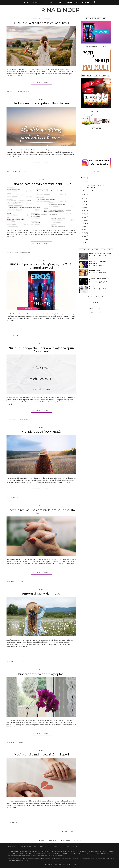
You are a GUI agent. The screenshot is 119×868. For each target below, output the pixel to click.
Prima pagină (12, 847)
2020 (85, 211)
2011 (84, 239)
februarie (88, 191)
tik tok (78, 840)
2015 (84, 227)
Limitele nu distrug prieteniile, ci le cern (41, 103)
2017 (84, 220)
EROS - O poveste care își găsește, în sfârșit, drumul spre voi (41, 266)
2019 (84, 214)
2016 (84, 223)
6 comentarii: (20, 823)
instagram (66, 840)
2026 (84, 178)
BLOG (26, 2)
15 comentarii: (21, 581)
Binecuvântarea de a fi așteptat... (41, 674)
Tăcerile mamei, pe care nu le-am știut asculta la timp (41, 512)
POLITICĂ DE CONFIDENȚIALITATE (28, 847)
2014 (84, 230)
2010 (84, 242)
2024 (84, 198)
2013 (84, 233)
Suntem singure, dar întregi (41, 594)
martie (87, 182)
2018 (84, 217)
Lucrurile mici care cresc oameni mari (41, 23)
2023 (84, 201)
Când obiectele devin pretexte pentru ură (41, 184)
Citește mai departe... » (41, 82)
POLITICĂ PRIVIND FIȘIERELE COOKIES (49, 847)
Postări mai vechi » (68, 832)
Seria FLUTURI (56, 2)
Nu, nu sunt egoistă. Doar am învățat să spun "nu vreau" (41, 350)
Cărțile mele (39, 2)
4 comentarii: (21, 662)
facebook (53, 840)
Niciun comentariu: (23, 91)
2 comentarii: (21, 742)
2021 (84, 208)
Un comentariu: (24, 172)
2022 (84, 204)
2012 (84, 236)
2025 (84, 195)
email (42, 840)
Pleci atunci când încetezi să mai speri (41, 755)
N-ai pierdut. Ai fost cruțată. (41, 432)
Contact (86, 2)
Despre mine (72, 2)
